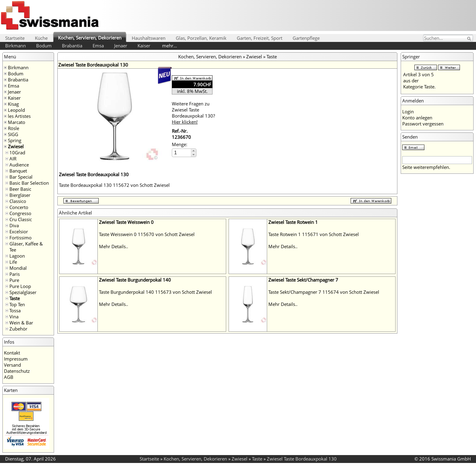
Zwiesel (16, 146)
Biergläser (20, 195)
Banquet (18, 171)
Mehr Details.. (114, 246)
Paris (15, 274)
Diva (14, 225)
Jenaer (121, 46)
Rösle (14, 128)
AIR (13, 159)
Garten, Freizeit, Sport (260, 38)
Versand (12, 365)
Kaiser (144, 46)
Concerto (19, 207)
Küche (41, 38)
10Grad (17, 152)
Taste (15, 298)
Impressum (16, 359)
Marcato (17, 122)
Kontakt (12, 353)
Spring (15, 140)
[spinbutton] (182, 153)
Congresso (20, 213)
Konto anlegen (417, 118)
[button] (194, 151)
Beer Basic (20, 189)
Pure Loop (20, 286)
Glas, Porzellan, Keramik (201, 38)
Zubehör (18, 329)
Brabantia (72, 46)
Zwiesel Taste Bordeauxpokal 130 (302, 459)
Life (13, 262)
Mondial (18, 268)
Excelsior (19, 231)
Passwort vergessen (423, 124)
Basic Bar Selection (29, 183)
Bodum (44, 46)
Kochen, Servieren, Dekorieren (90, 38)
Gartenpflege (306, 38)
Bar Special (21, 177)
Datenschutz (17, 371)
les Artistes (19, 116)
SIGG (13, 134)
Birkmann (15, 46)
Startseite (15, 38)
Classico (18, 201)
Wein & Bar (21, 323)
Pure (14, 280)
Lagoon (17, 256)
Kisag (13, 104)
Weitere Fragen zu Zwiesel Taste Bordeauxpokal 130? (193, 113)
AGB (9, 377)
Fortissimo (20, 238)
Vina (14, 317)
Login (408, 111)
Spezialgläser (23, 292)
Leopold (16, 110)
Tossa (15, 310)
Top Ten (17, 304)
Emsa (98, 46)
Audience (19, 165)
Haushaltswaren (149, 38)
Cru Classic (21, 219)
